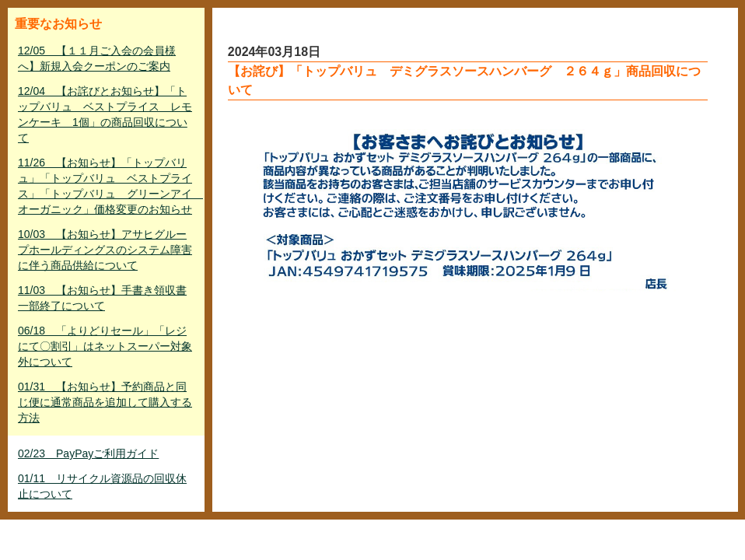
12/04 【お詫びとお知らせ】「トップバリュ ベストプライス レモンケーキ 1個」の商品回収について (105, 114)
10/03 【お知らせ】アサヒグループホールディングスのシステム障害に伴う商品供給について (105, 250)
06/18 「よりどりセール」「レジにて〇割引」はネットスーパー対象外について (105, 346)
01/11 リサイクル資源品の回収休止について (102, 486)
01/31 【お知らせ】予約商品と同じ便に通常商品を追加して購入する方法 (105, 402)
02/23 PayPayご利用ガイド (88, 453)
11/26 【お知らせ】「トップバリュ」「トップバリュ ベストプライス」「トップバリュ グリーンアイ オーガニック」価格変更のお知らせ (108, 186)
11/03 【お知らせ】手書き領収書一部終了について (102, 298)
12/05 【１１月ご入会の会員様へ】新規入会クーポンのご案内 (97, 58)
